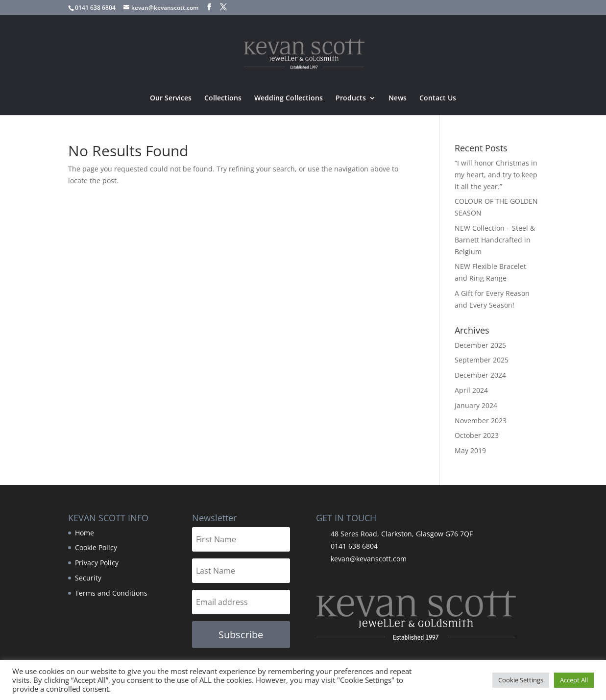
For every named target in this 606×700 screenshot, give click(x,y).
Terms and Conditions (111, 593)
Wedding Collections (289, 98)
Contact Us (438, 98)
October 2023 (477, 435)
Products (351, 98)
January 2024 (476, 405)
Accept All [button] (574, 680)
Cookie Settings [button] (521, 680)
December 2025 (480, 345)
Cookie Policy (96, 547)
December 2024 (480, 375)
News (398, 98)
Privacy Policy (97, 563)
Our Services (171, 98)
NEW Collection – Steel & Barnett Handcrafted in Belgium (495, 240)
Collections (223, 98)
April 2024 (471, 390)
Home (85, 533)
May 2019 (470, 450)
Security (88, 578)
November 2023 (481, 421)
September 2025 (482, 360)
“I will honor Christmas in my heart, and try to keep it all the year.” (496, 175)
